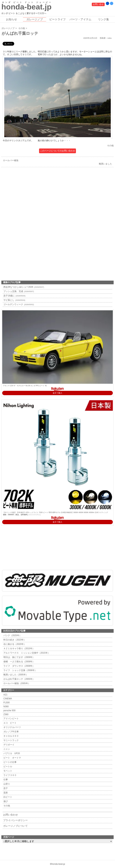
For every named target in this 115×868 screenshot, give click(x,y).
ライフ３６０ (10, 775)
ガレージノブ (35, 19)
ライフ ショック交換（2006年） (20, 670)
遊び (5, 801)
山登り (6, 784)
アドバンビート (11, 718)
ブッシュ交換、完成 (18, 291)
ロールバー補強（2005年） (16, 683)
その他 (22, 28)
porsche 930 (9, 710)
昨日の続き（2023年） (14, 640)
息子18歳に (14, 296)
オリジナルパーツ (12, 727)
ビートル (7, 766)
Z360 (6, 714)
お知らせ (11, 19)
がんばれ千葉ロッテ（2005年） (19, 679)
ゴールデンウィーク (18, 304)
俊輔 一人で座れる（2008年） (19, 662)
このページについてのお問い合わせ (58, 151)
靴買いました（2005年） (15, 675)
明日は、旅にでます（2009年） (19, 657)
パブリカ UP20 (11, 753)
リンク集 (104, 19)
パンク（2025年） (12, 635)
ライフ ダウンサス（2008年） (19, 666)
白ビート (7, 797)
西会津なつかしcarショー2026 (23, 287)
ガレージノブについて (15, 826)
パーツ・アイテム (80, 19)
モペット (7, 771)
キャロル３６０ (11, 736)
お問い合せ (98, 4)
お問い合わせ (11, 815)
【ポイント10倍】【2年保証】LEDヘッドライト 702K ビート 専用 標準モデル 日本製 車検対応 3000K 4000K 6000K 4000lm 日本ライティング (55, 512)
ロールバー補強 (10, 160)
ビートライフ (58, 19)
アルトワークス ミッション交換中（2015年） (26, 653)
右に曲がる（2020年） (14, 644)
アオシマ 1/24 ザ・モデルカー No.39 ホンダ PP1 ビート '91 (25, 386)
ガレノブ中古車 (11, 732)
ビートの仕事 (10, 762)
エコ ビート (10, 723)
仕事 (5, 780)
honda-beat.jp (58, 864)
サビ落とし (14, 300)
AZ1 (5, 695)
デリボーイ (9, 745)
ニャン (6, 749)
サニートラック (11, 740)
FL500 (6, 703)
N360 (6, 707)
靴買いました (106, 164)
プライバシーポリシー (15, 820)
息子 (5, 788)
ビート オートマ (12, 758)
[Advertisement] (58, 203)
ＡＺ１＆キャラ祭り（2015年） (19, 648)
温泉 (5, 793)
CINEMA (7, 699)
